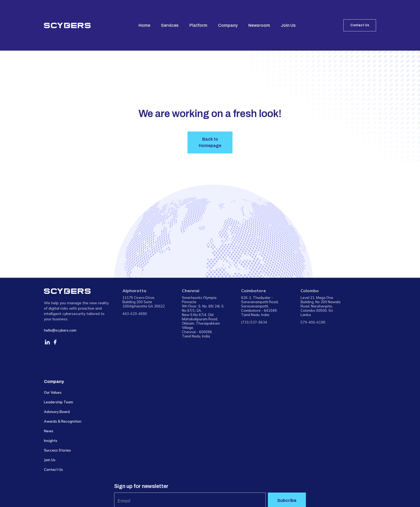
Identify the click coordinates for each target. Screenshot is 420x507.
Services (170, 25)
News (49, 431)
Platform (198, 25)
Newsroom (259, 25)
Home (144, 25)
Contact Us (360, 25)
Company (228, 25)
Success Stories (57, 450)
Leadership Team (59, 402)
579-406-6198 (313, 322)
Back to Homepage (210, 142)
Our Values (53, 392)
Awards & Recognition (63, 421)
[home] (67, 25)
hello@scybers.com (60, 330)
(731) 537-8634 (254, 322)
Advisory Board (57, 412)
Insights (51, 441)
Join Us (288, 25)
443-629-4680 (135, 314)
